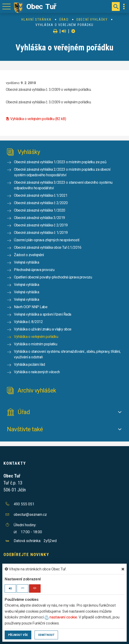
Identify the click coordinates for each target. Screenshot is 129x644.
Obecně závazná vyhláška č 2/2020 (41, 203)
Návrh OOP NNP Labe (31, 307)
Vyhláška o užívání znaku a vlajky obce (43, 329)
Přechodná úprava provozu (34, 270)
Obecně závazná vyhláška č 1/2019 (41, 233)
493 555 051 (24, 504)
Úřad (64, 20)
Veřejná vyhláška (26, 262)
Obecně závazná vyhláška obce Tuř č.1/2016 (48, 247)
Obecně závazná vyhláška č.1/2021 (41, 195)
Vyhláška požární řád (29, 364)
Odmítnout (46, 635)
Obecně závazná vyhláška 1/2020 (40, 210)
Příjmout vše (18, 635)
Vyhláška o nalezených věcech (37, 372)
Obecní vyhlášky (92, 20)
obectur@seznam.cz (30, 515)
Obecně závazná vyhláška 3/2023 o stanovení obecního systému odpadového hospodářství (63, 185)
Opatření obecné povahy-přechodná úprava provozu (53, 277)
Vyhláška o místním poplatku (35, 344)
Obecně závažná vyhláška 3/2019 (39, 218)
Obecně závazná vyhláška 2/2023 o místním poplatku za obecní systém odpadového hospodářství (62, 172)
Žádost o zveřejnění (29, 255)
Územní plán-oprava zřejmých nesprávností (47, 240)
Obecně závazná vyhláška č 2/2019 (41, 225)
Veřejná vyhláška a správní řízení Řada (43, 314)
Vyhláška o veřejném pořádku (36, 337)
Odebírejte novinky (26, 554)
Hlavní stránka (36, 20)
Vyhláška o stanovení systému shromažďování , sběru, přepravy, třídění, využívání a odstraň (67, 354)
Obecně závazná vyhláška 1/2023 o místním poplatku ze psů (60, 162)
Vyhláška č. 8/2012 (28, 322)
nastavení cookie (61, 617)
